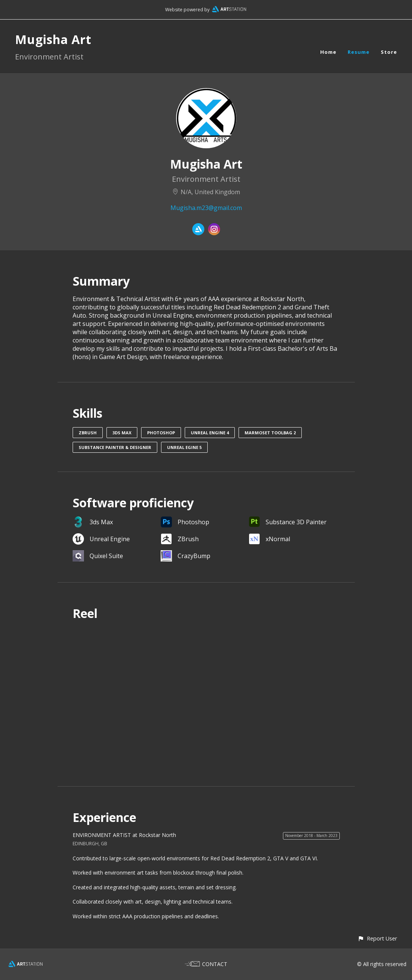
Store (389, 52)
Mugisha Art (53, 39)
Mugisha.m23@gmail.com (206, 208)
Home (328, 52)
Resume (359, 52)
